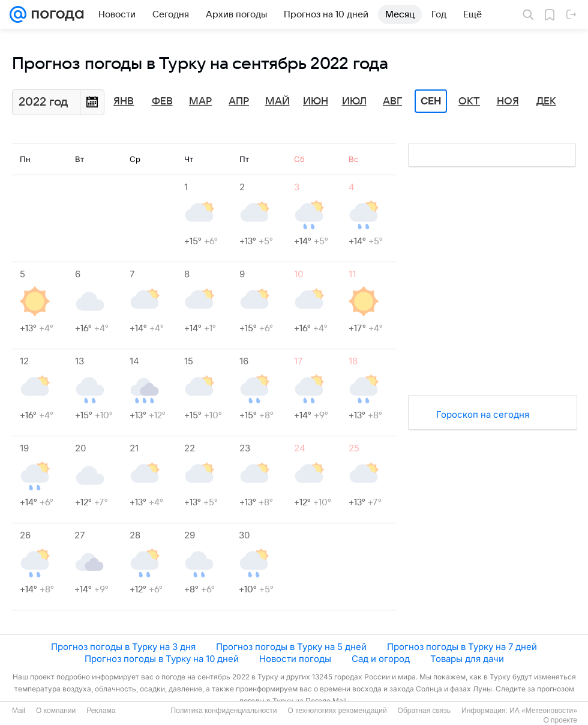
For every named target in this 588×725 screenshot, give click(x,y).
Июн (316, 101)
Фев (162, 101)
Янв (124, 101)
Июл (354, 101)
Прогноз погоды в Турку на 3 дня (123, 647)
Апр (239, 101)
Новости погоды (295, 659)
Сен (431, 101)
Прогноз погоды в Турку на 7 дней (462, 647)
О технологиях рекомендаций (337, 711)
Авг (392, 101)
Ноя (508, 101)
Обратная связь (424, 711)
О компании (56, 711)
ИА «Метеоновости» (543, 711)
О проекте (560, 720)
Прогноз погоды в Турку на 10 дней (162, 659)
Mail (19, 711)
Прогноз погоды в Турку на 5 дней (291, 647)
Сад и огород (381, 659)
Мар (200, 101)
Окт (469, 101)
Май (277, 101)
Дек (546, 101)
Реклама (101, 711)
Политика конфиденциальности (223, 711)
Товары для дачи (467, 659)
